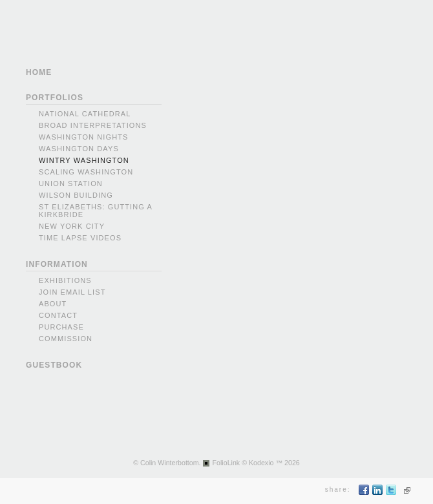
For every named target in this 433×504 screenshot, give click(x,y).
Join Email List (72, 292)
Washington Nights (83, 137)
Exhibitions (65, 280)
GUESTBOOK (54, 365)
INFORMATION (57, 264)
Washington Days (79, 149)
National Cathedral (85, 114)
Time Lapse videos (80, 238)
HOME (39, 72)
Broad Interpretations (93, 125)
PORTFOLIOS (55, 98)
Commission (66, 339)
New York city (72, 226)
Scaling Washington (86, 172)
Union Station (71, 184)
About (53, 304)
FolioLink (227, 463)
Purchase (61, 327)
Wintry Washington (84, 160)
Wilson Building (76, 195)
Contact (58, 315)
